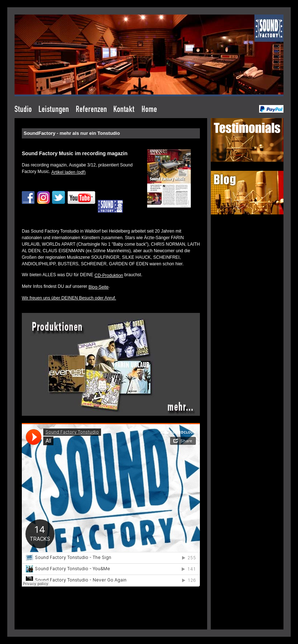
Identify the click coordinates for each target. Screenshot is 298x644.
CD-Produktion (109, 275)
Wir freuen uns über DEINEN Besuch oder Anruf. (69, 298)
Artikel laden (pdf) (68, 172)
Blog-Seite (98, 287)
